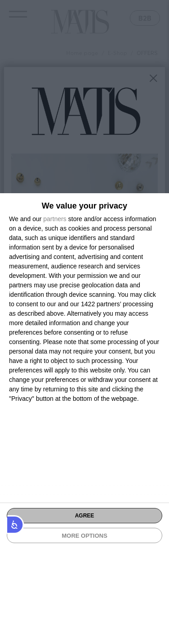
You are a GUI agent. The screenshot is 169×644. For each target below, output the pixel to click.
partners (55, 219)
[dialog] (84, 419)
